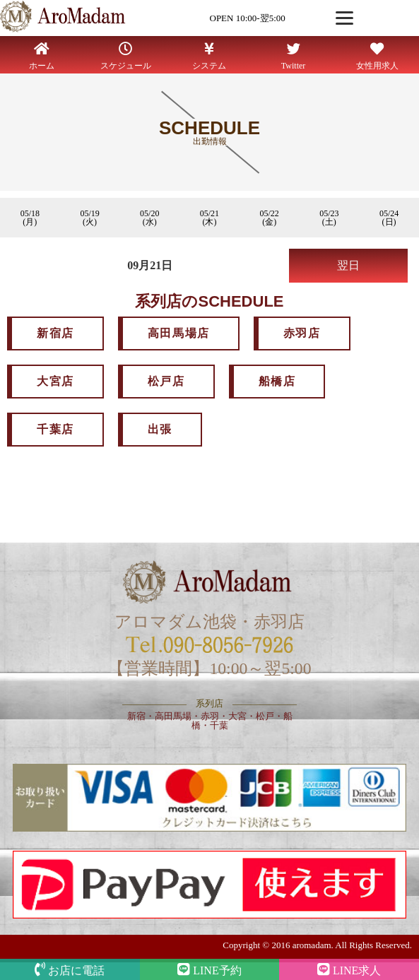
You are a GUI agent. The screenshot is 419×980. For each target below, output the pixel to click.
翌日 (348, 265)
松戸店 (166, 381)
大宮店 (55, 381)
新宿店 (55, 333)
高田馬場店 (179, 333)
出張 (160, 429)
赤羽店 (302, 333)
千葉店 (55, 429)
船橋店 (277, 381)
